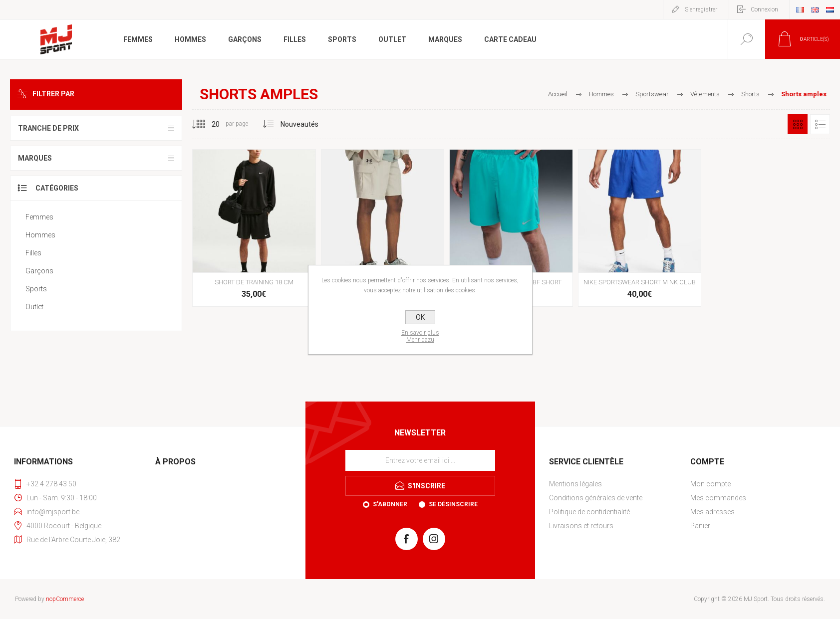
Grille (798, 124)
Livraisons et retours (581, 526)
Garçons (39, 271)
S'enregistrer (701, 9)
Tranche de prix (48, 128)
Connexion (764, 9)
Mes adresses (712, 512)
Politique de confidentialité (589, 512)
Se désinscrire (453, 504)
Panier (700, 526)
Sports (36, 289)
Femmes (39, 217)
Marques (35, 158)
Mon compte (710, 484)
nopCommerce (65, 599)
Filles (33, 253)
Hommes (40, 235)
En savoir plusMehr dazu (420, 336)
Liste (820, 124)
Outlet (34, 307)
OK (420, 317)
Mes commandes (718, 498)
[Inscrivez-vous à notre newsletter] (420, 460)
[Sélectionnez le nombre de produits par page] (208, 124)
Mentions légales (575, 484)
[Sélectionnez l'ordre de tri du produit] (300, 124)
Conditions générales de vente (596, 498)
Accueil (558, 94)
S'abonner (390, 504)
